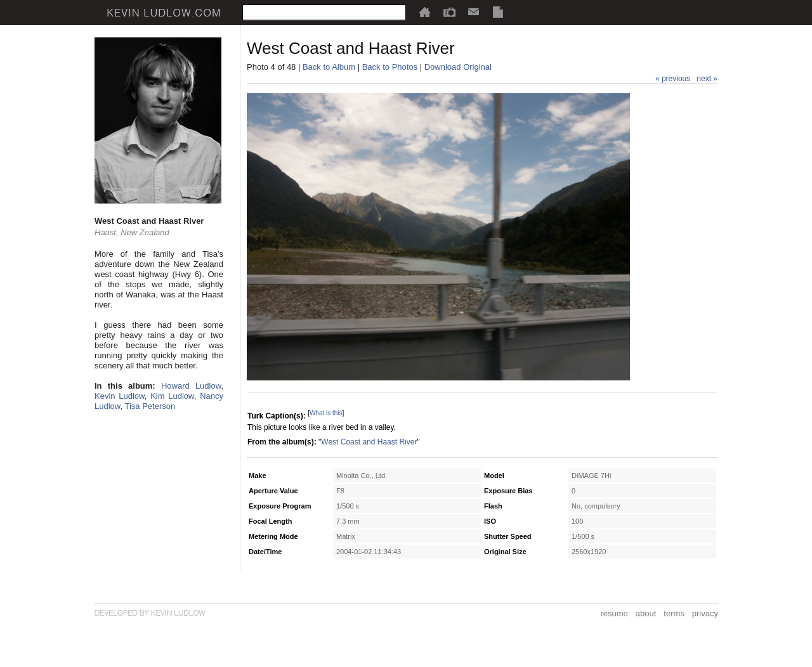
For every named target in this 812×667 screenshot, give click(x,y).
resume (614, 613)
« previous (673, 79)
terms (674, 613)
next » (707, 79)
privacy (705, 613)
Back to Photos (390, 67)
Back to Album (329, 67)
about (646, 613)
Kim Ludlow (172, 396)
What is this (326, 413)
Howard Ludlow (191, 386)
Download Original (458, 67)
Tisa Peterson (150, 406)
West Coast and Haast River (369, 442)
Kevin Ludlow (120, 396)
